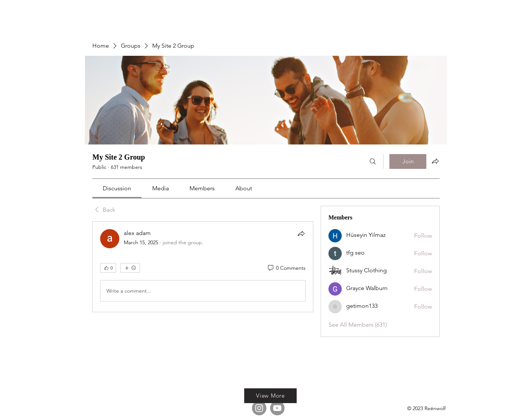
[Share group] (435, 161)
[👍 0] (108, 268)
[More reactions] (130, 268)
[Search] (373, 161)
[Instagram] (259, 408)
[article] (203, 267)
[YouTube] (277, 408)
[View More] (270, 396)
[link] (117, 188)
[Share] (301, 234)
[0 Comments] (286, 268)
